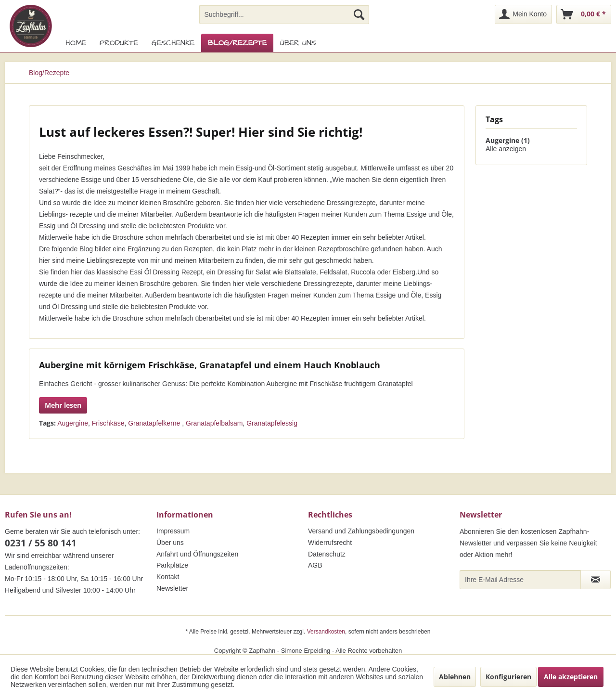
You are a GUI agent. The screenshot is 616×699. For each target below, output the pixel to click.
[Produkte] (119, 43)
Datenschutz (327, 554)
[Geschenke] (173, 43)
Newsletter (172, 588)
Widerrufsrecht (330, 543)
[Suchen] (359, 14)
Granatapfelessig (272, 423)
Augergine (73, 423)
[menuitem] (284, 14)
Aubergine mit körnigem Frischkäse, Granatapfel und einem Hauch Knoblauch (210, 365)
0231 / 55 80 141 (41, 543)
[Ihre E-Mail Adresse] (520, 580)
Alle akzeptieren (571, 677)
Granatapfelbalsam (214, 423)
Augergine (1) (508, 140)
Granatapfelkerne (155, 423)
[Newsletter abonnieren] (596, 580)
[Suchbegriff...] (284, 14)
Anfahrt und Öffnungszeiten (197, 554)
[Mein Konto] (523, 14)
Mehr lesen (63, 405)
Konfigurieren (508, 677)
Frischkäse (108, 423)
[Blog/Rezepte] (237, 43)
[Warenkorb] (584, 14)
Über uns (170, 543)
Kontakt (168, 577)
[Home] (76, 43)
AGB (315, 565)
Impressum (173, 531)
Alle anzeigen (506, 149)
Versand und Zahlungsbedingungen (361, 531)
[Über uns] (298, 43)
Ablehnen (455, 677)
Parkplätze (172, 565)
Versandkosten (326, 632)
